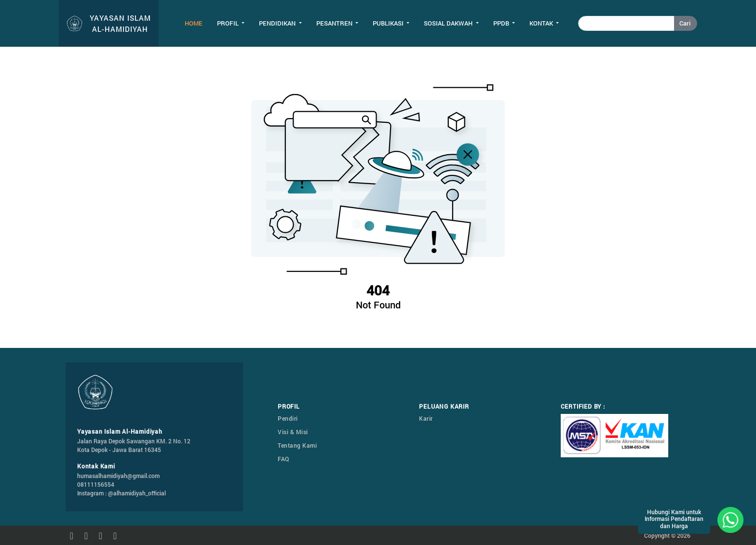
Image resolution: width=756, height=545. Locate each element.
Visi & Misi (293, 432)
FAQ (283, 459)
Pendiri (288, 418)
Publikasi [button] (389, 23)
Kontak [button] (542, 23)
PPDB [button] (502, 23)
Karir (426, 418)
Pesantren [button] (335, 23)
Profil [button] (229, 23)
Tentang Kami (297, 445)
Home (194, 23)
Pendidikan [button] (278, 23)
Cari (685, 23)
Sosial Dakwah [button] (449, 23)
